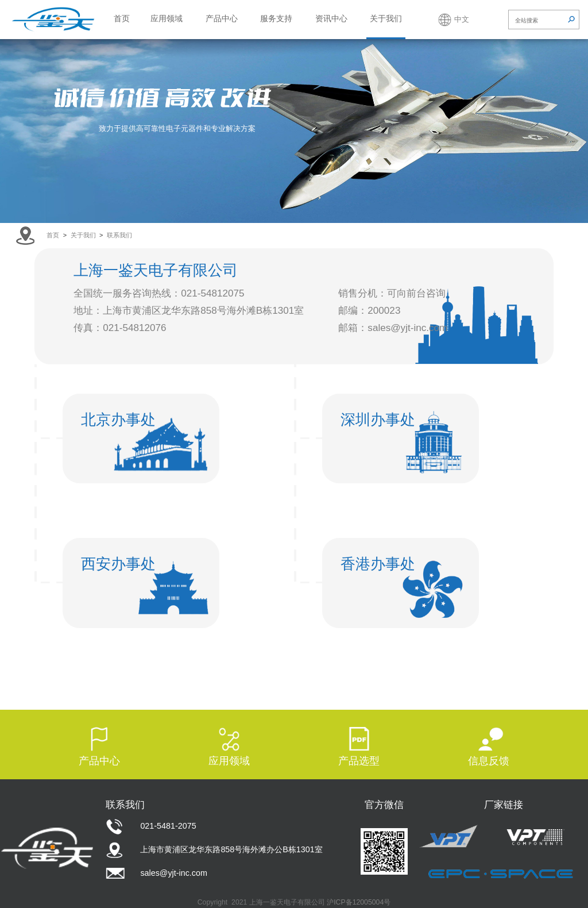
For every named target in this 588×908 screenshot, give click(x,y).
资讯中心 (331, 18)
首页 (122, 18)
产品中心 (222, 18)
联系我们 (119, 235)
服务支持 (276, 18)
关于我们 (386, 18)
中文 (462, 19)
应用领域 (167, 18)
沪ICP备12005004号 (359, 902)
